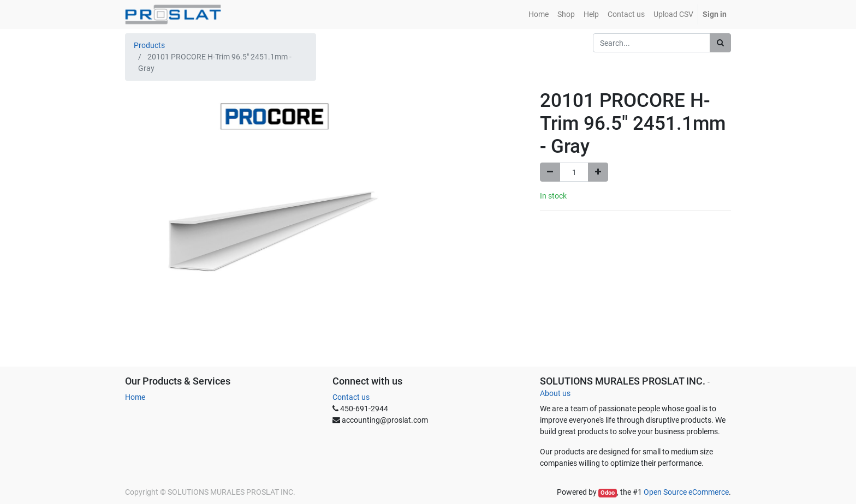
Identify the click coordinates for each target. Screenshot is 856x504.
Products (149, 45)
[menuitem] (539, 14)
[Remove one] (550, 172)
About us (555, 393)
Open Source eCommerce (686, 492)
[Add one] (598, 172)
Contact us (351, 397)
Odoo (608, 493)
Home (135, 397)
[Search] (720, 43)
